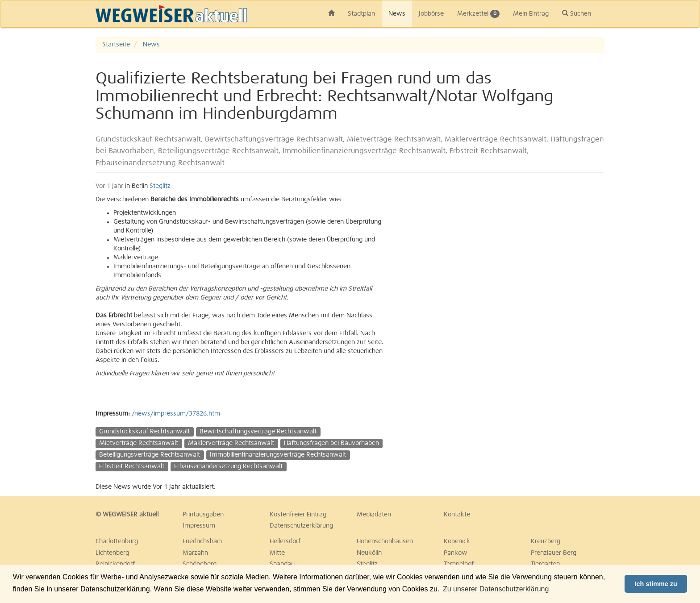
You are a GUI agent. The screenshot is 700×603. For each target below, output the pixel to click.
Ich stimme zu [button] (656, 584)
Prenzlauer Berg (554, 553)
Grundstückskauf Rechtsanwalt (144, 432)
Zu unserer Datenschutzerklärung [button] (496, 589)
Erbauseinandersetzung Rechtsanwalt (228, 466)
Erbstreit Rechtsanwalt (132, 466)
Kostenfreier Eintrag (298, 515)
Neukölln (369, 553)
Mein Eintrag (531, 14)
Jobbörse (431, 14)
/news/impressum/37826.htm (176, 414)
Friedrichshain (202, 541)
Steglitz (160, 186)
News (397, 14)
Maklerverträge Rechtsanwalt (231, 443)
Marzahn (195, 553)
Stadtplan (361, 14)
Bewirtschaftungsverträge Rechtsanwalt (258, 432)
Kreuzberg (546, 541)
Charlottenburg (117, 541)
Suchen (577, 13)
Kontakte (457, 515)
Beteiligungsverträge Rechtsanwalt (150, 455)
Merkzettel (478, 14)
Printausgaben (203, 515)
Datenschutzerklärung (301, 526)
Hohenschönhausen (385, 541)
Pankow (456, 553)
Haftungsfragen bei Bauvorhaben (331, 443)
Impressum (199, 526)
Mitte (277, 553)
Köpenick (457, 541)
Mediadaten (374, 515)
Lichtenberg (112, 553)
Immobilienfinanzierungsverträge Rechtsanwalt (278, 455)
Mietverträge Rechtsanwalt (139, 443)
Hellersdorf (285, 541)
